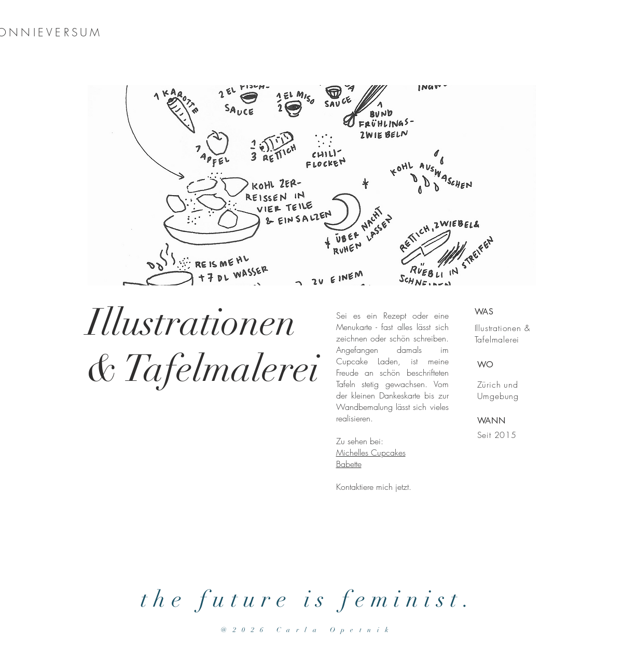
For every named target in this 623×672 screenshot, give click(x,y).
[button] (312, 185)
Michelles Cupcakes (371, 452)
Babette (349, 464)
